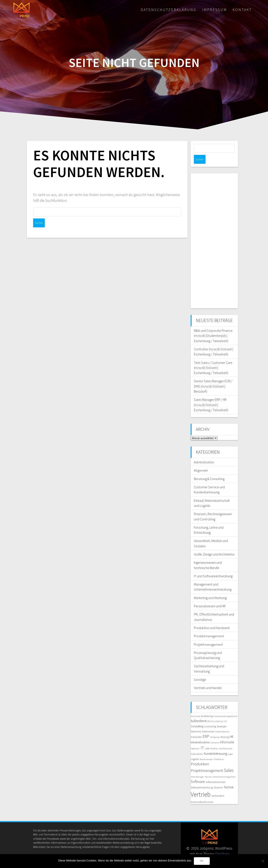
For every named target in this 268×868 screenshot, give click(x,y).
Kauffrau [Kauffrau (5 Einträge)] (214, 740)
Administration (204, 453)
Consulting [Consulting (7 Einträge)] (197, 717)
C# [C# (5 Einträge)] (225, 712)
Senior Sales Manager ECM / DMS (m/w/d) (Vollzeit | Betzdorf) (213, 377)
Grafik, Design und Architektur (214, 545)
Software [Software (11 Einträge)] (198, 773)
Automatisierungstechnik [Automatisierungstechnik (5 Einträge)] (225, 707)
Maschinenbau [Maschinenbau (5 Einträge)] (206, 750)
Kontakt (242, 10)
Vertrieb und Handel (208, 679)
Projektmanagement (208, 636)
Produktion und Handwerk (212, 619)
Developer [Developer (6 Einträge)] (222, 717)
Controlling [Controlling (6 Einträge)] (210, 717)
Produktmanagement (209, 627)
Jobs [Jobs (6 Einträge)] (207, 739)
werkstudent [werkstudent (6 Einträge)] (218, 787)
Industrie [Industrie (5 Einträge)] (215, 734)
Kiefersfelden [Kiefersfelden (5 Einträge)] (197, 745)
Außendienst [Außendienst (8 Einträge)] (199, 712)
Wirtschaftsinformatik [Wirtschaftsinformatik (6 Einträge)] (202, 793)
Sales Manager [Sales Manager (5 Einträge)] (197, 768)
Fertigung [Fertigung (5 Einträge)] (215, 728)
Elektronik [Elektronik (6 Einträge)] (196, 723)
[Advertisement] (214, 232)
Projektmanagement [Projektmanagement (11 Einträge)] (207, 762)
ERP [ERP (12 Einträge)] (206, 727)
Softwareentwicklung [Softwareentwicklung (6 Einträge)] (202, 779)
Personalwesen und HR (210, 597)
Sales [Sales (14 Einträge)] (229, 761)
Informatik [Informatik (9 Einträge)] (227, 733)
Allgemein (201, 461)
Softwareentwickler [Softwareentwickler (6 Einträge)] (216, 773)
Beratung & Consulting (209, 470)
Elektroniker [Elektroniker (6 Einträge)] (208, 723)
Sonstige (200, 671)
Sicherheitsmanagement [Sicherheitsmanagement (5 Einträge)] (224, 768)
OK (202, 861)
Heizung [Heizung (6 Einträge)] (224, 728)
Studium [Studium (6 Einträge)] (218, 779)
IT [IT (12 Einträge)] (202, 739)
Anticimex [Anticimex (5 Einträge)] (195, 707)
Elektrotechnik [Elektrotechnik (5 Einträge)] (222, 723)
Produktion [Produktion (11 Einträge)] (200, 755)
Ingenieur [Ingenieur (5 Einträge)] (195, 740)
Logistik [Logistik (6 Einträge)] (195, 750)
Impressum (215, 10)
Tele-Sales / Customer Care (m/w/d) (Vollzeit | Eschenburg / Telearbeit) (213, 359)
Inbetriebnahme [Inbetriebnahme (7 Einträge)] (200, 733)
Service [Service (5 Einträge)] (208, 768)
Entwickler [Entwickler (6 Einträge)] (196, 728)
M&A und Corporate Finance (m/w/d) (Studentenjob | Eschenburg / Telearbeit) (213, 327)
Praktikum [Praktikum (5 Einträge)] (219, 750)
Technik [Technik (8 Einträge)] (229, 778)
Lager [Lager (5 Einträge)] (230, 745)
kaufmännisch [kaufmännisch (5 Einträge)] (226, 740)
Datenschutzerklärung (169, 10)
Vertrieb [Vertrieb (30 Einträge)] (201, 785)
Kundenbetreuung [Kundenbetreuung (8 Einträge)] (215, 745)
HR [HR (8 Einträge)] (232, 728)
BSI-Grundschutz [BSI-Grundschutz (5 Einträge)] (215, 712)
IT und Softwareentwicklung (213, 567)
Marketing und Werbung (210, 589)
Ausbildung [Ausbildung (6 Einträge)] (207, 707)
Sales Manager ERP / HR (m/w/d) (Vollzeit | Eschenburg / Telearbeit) (211, 396)
